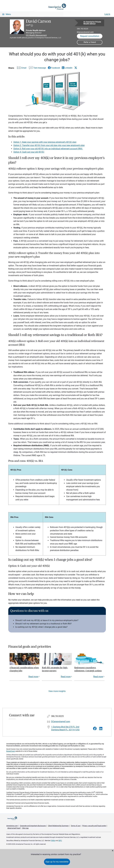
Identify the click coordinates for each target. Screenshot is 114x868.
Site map (25, 828)
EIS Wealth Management (36, 35)
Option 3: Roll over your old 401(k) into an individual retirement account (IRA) (48, 149)
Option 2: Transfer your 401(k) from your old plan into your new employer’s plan (49, 145)
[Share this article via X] (76, 68)
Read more (33, 677)
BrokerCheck (11, 751)
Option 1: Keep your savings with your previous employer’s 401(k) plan (45, 142)
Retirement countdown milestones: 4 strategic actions (88, 669)
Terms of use (75, 826)
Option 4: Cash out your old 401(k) (29, 152)
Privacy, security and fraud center (94, 826)
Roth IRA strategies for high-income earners (55, 669)
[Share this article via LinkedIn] (67, 68)
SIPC (60, 841)
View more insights (57, 691)
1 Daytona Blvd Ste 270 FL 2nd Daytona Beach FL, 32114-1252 (65, 728)
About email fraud (14, 828)
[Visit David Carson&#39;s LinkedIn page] (101, 729)
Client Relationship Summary (58, 826)
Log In (107, 14)
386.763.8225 (83, 29)
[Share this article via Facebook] (54, 68)
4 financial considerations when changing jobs (24, 669)
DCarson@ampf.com (85, 32)
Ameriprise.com (12, 826)
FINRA (53, 841)
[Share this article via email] (21, 68)
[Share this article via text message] (37, 68)
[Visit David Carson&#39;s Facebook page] (95, 729)
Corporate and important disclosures (33, 826)
